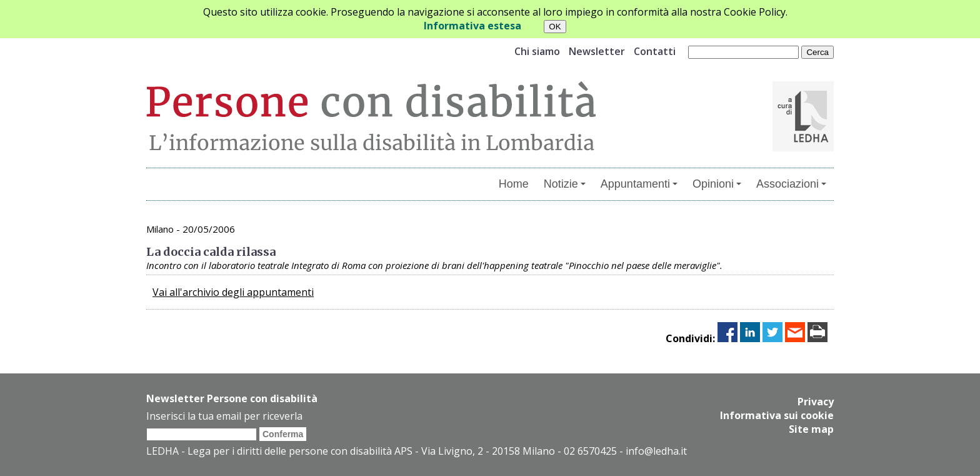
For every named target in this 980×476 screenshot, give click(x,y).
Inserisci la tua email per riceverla (224, 416)
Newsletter (597, 51)
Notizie (565, 184)
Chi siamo (537, 51)
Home (514, 184)
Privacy (816, 402)
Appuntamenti (639, 184)
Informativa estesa (472, 26)
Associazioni (791, 184)
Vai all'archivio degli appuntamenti (233, 292)
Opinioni (717, 184)
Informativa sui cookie (777, 415)
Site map (811, 429)
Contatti (655, 51)
